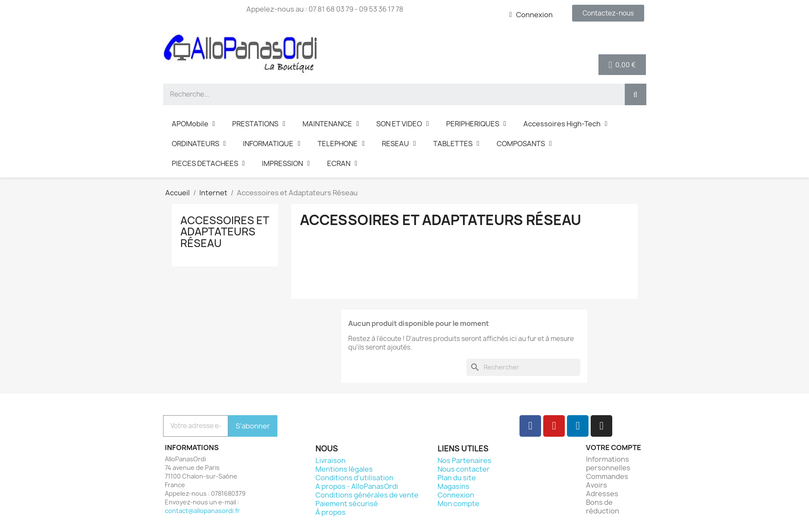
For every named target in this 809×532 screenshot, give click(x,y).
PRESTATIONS (259, 124)
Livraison (331, 460)
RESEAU (399, 144)
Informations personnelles (608, 463)
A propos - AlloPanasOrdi (357, 486)
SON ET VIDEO (403, 124)
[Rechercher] (523, 367)
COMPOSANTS (524, 144)
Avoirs (597, 485)
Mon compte (458, 504)
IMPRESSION (286, 163)
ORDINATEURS (199, 144)
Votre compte (614, 448)
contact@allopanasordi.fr (202, 511)
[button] (608, 13)
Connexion (456, 495)
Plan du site (457, 478)
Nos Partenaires (464, 460)
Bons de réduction (603, 507)
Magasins (453, 486)
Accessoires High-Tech (565, 124)
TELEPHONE (341, 144)
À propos (331, 512)
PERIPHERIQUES (476, 124)
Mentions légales (344, 469)
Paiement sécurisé (347, 504)
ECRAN (342, 163)
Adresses (602, 494)
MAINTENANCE (331, 124)
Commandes (607, 476)
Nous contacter (464, 469)
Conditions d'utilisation (354, 478)
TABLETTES (456, 144)
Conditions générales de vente (367, 495)
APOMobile (194, 124)
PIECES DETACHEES (208, 163)
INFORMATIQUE (272, 144)
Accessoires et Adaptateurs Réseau (225, 232)
